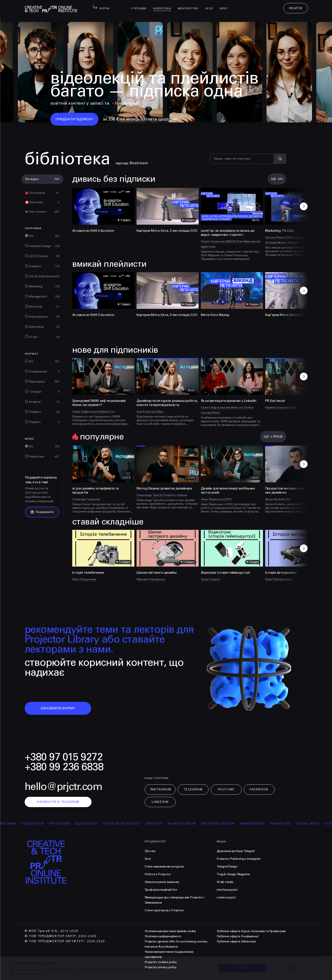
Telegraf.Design (227, 866)
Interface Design (229, 824)
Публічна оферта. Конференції (238, 936)
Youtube (226, 789)
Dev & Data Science (133, 824)
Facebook (259, 789)
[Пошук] (242, 159)
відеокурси (44, 824)
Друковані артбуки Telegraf (236, 851)
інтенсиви (71, 824)
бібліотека (164, 6)
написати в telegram (58, 802)
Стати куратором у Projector (164, 910)
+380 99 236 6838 (64, 767)
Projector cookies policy (161, 962)
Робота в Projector (158, 874)
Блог (226, 6)
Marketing (292, 824)
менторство (190, 6)
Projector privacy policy (161, 967)
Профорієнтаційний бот (161, 890)
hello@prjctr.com (63, 787)
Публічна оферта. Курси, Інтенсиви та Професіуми (251, 931)
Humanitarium (194, 824)
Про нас (150, 851)
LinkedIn (160, 802)
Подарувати (42, 512)
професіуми (16, 824)
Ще (277, 179)
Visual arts (319, 824)
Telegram (193, 789)
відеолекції (98, 824)
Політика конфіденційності (163, 936)
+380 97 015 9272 (64, 757)
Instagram (161, 789)
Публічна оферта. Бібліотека (236, 941)
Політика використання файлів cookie (170, 931)
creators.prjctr (226, 897)
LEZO (211, 6)
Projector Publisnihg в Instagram (239, 859)
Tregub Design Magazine (233, 874)
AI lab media (225, 882)
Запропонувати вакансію (162, 882)
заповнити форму (58, 708)
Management (264, 824)
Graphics (166, 824)
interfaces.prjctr (227, 890)
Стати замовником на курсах (164, 866)
